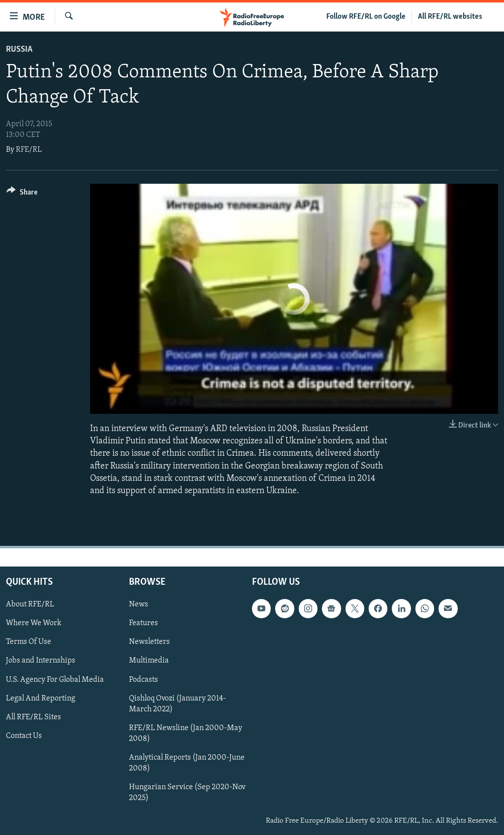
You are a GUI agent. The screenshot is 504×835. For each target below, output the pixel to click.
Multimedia (149, 661)
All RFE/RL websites (450, 17)
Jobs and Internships (41, 661)
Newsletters (149, 642)
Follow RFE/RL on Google (366, 17)
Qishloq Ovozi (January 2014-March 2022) (177, 704)
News (139, 604)
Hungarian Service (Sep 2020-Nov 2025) (187, 793)
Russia (19, 50)
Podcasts (143, 680)
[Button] (22, 194)
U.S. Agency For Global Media (55, 680)
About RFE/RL (30, 604)
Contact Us (24, 736)
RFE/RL (29, 150)
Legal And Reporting (41, 699)
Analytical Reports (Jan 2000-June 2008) (187, 763)
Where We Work (34, 623)
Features (143, 623)
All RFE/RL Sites (33, 717)
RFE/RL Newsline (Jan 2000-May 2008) (186, 734)
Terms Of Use (29, 642)
